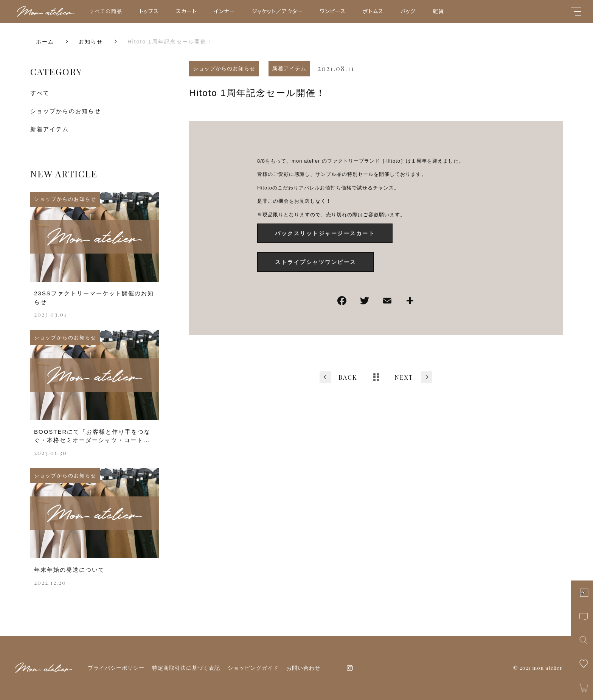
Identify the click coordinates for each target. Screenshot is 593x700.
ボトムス (373, 11)
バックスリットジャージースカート (325, 233)
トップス (149, 11)
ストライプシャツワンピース (316, 262)
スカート (186, 11)
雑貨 (438, 11)
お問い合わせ (303, 668)
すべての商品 (106, 11)
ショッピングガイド (253, 668)
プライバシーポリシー (116, 668)
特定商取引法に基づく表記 (186, 668)
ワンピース (333, 11)
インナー (224, 11)
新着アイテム (289, 68)
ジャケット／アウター (277, 11)
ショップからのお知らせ (224, 68)
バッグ (408, 11)
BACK (348, 377)
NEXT (404, 377)
